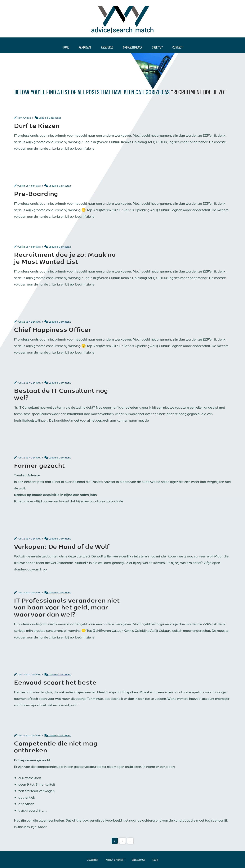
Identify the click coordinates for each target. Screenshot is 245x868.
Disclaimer (92, 860)
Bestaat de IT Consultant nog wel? (61, 394)
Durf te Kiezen (37, 125)
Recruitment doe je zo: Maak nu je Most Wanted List (65, 258)
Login (155, 860)
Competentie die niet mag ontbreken (56, 746)
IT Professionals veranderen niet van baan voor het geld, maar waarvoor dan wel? (67, 607)
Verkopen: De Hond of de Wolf (62, 546)
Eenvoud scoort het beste (55, 682)
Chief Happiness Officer (53, 329)
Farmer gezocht (39, 465)
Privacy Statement (115, 860)
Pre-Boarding (36, 193)
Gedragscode (138, 860)
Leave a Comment (48, 118)
